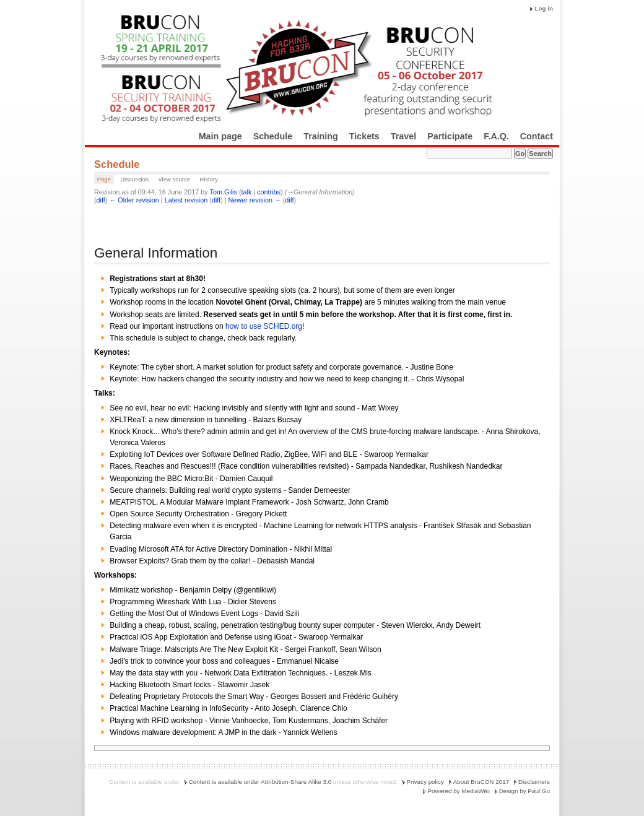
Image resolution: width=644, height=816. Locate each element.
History (209, 179)
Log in (544, 8)
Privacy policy (425, 782)
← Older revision (134, 200)
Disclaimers (534, 782)
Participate (450, 136)
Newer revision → (255, 200)
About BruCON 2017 (481, 782)
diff (101, 200)
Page (104, 179)
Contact (537, 136)
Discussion (134, 179)
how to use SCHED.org (264, 326)
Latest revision (186, 200)
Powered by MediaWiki (458, 791)
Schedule (273, 136)
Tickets (364, 136)
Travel (403, 136)
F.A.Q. (496, 136)
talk (246, 192)
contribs (269, 192)
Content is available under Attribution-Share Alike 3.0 (260, 782)
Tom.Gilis (223, 192)
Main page (220, 136)
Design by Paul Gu (524, 791)
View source (174, 179)
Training (321, 136)
